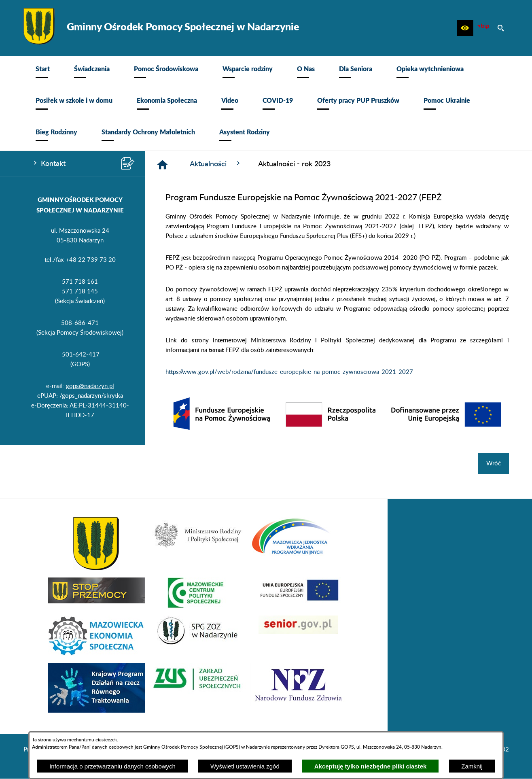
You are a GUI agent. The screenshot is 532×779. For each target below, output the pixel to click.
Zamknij (472, 766)
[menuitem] (43, 72)
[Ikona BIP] (483, 28)
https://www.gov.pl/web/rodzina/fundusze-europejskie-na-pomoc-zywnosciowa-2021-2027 (289, 372)
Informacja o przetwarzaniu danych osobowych (112, 766)
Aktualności (216, 164)
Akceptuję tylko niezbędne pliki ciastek (371, 766)
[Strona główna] (162, 165)
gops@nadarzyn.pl (90, 386)
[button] (465, 28)
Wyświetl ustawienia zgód (245, 766)
